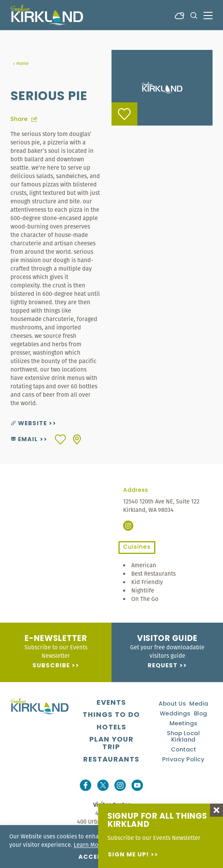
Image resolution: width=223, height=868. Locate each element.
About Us (172, 704)
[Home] (47, 15)
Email (25, 440)
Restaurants (111, 760)
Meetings (184, 724)
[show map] (77, 440)
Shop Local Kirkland (183, 737)
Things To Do (111, 715)
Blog (201, 714)
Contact (184, 750)
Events (111, 703)
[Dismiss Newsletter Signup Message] (216, 810)
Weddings (175, 714)
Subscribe (51, 666)
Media (199, 704)
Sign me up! (128, 855)
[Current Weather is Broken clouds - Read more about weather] (179, 15)
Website (29, 424)
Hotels (111, 728)
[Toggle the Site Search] (194, 15)
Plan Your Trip (111, 744)
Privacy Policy (183, 760)
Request (163, 666)
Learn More (89, 845)
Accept (92, 857)
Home (21, 63)
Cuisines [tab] (137, 547)
